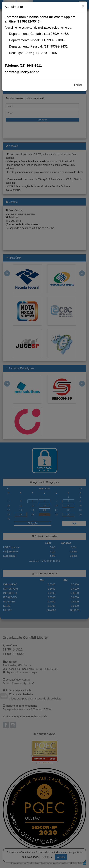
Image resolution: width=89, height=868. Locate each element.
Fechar (78, 85)
